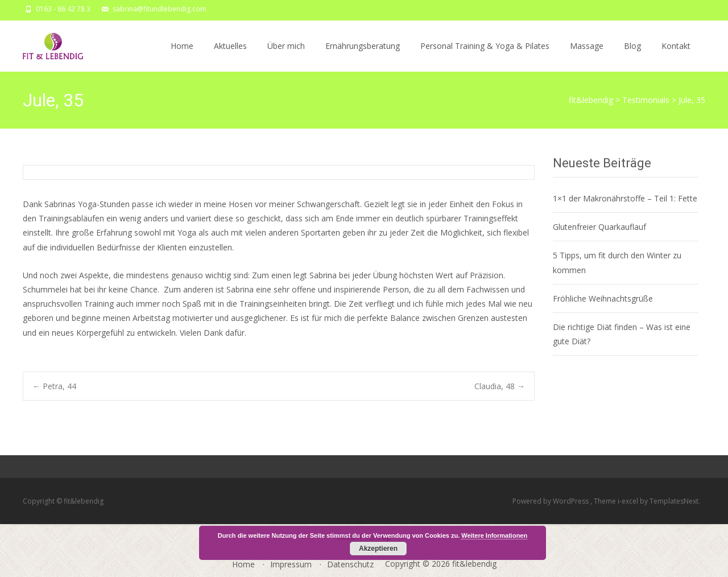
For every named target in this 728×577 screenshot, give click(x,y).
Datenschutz (350, 564)
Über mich (286, 56)
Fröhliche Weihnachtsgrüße (603, 298)
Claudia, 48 (500, 386)
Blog (632, 56)
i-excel (629, 501)
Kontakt (676, 56)
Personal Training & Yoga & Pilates (485, 56)
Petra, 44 (54, 386)
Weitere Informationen (494, 535)
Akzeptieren (378, 549)
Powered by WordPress (551, 501)
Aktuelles (230, 56)
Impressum (291, 564)
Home (182, 56)
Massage (587, 56)
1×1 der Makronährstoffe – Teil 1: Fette (625, 198)
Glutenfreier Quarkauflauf (599, 227)
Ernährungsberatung (363, 56)
